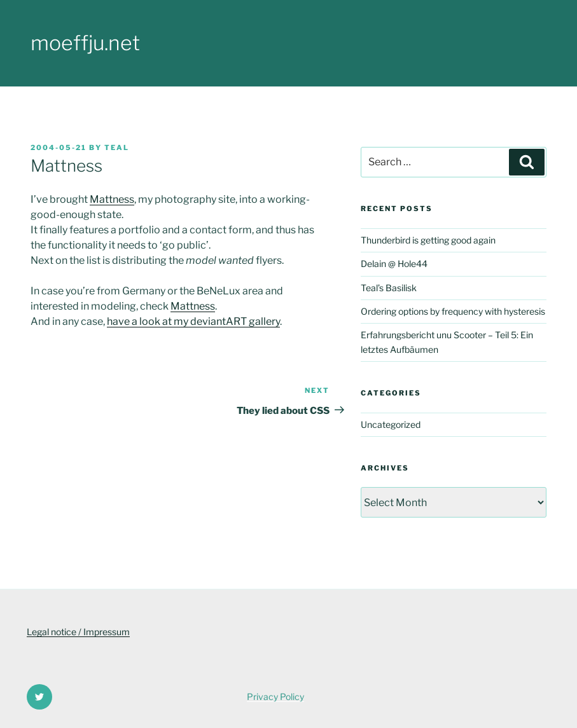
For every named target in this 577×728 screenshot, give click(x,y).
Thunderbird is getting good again (428, 240)
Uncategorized (391, 424)
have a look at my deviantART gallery (193, 321)
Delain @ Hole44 (394, 264)
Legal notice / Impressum (78, 632)
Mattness (112, 199)
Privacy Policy (275, 697)
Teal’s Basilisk (389, 288)
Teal (117, 148)
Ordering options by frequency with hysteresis (453, 311)
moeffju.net (85, 43)
